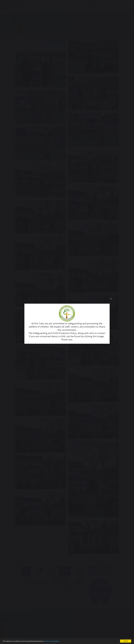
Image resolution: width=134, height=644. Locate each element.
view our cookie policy (52, 641)
